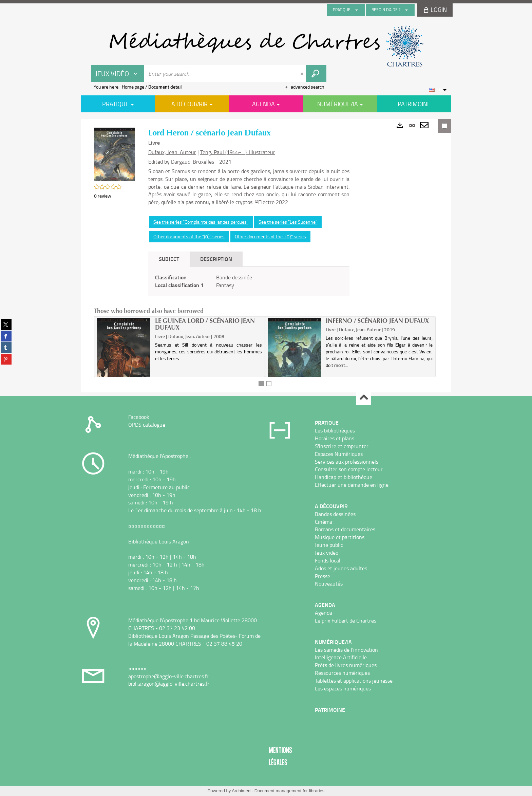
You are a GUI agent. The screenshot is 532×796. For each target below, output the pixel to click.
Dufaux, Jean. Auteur (172, 152)
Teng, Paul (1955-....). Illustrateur (238, 152)
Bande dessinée (234, 277)
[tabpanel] (249, 281)
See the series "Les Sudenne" (288, 222)
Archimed (241, 791)
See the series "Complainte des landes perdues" (201, 222)
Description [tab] (216, 259)
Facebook (139, 417)
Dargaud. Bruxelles (193, 162)
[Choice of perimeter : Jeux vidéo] (118, 74)
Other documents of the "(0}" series (189, 236)
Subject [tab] (169, 259)
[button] (114, 154)
